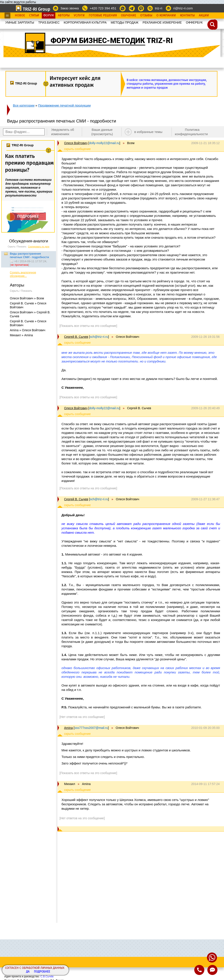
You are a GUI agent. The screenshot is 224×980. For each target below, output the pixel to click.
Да (28, 972)
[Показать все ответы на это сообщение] (88, 326)
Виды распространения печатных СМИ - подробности (29, 255)
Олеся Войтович (76, 143)
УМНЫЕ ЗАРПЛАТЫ (20, 22)
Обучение (129, 16)
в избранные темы (148, 132)
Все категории (24, 105)
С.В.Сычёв (47, 977)
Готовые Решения (103, 16)
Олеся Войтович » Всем (27, 298)
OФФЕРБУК (194, 22)
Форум (49, 16)
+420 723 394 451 (103, 8)
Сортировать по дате (39, 247)
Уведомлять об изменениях (63, 132)
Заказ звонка (70, 8)
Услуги (79, 16)
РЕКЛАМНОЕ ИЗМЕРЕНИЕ (162, 22)
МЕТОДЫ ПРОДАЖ (125, 22)
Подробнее (42, 972)
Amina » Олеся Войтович (28, 330)
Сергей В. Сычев (76, 337)
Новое (20, 16)
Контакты (187, 16)
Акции (204, 16)
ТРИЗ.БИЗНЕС (49, 22)
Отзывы (146, 16)
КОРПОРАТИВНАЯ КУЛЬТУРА (85, 22)
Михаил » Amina (21, 335)
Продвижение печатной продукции (64, 105)
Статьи (34, 16)
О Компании (166, 16)
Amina (68, 728)
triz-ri (158, 8)
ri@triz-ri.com (183, 8)
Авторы (64, 16)
